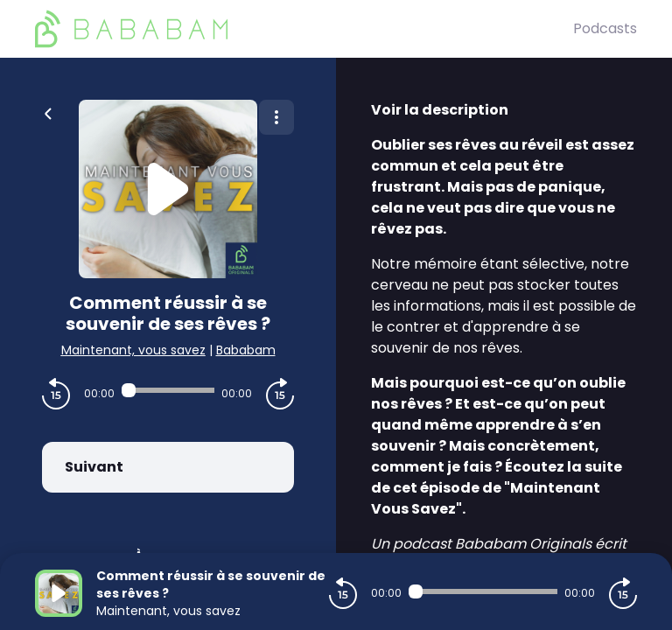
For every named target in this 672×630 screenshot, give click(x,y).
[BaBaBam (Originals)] (304, 29)
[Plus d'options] (276, 117)
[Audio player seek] (168, 390)
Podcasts (605, 28)
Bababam (246, 350)
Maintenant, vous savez (133, 350)
